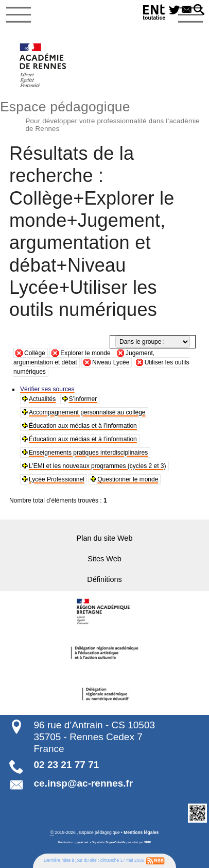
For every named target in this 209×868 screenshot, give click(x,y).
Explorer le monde (85, 353)
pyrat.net (82, 842)
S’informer (83, 399)
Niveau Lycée (111, 362)
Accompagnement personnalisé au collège (87, 412)
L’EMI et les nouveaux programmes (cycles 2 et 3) (97, 466)
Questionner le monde (128, 479)
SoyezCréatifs (116, 842)
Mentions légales (141, 832)
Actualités (42, 399)
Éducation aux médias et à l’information (83, 426)
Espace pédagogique (104, 115)
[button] (198, 10)
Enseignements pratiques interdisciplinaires (88, 453)
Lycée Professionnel (57, 479)
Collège (35, 353)
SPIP (147, 842)
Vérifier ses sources (47, 389)
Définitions (104, 579)
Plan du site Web (105, 538)
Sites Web (104, 559)
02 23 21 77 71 (67, 765)
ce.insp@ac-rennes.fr (84, 783)
